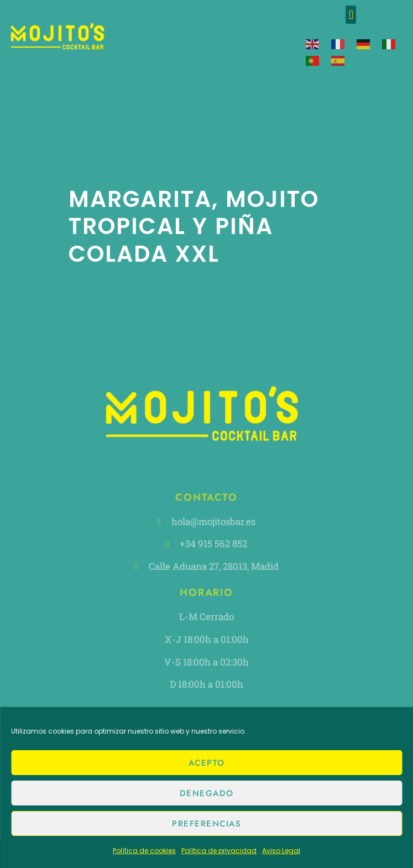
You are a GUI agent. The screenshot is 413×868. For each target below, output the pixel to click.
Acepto (207, 763)
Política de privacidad (219, 851)
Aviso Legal (281, 851)
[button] (351, 15)
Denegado (207, 793)
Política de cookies (144, 851)
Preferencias (206, 824)
